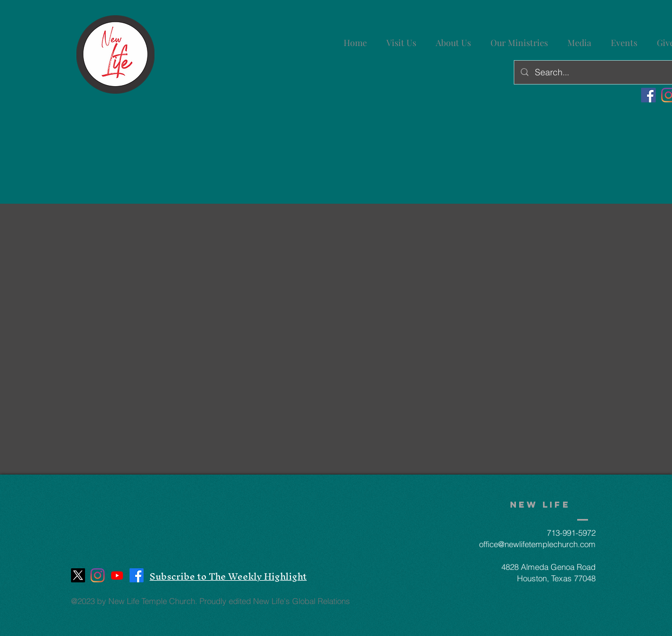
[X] (78, 575)
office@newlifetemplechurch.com (537, 544)
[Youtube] (117, 575)
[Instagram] (98, 575)
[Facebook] (648, 95)
